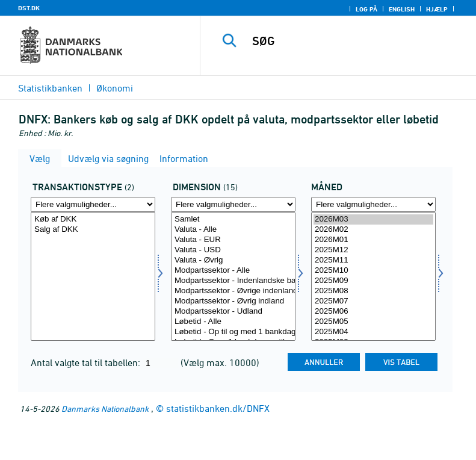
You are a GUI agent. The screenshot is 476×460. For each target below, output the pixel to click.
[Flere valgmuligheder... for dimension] (233, 204)
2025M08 (373, 291)
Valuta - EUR (233, 240)
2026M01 (373, 240)
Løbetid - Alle (233, 322)
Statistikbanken (50, 88)
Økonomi (115, 88)
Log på (366, 9)
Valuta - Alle (233, 230)
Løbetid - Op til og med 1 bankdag (233, 332)
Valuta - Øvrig (233, 260)
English (402, 9)
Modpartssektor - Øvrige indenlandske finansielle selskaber (233, 291)
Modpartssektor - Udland (233, 312)
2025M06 (373, 312)
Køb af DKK (93, 219)
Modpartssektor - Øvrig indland (233, 301)
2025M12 (373, 250)
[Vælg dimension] (233, 276)
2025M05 (373, 322)
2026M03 (373, 219)
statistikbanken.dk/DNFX (218, 408)
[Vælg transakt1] (93, 276)
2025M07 (373, 301)
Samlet (233, 219)
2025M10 (373, 271)
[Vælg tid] (373, 276)
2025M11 (373, 260)
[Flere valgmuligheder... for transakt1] (93, 204)
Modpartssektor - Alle (233, 271)
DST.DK (29, 8)
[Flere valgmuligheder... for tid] (373, 204)
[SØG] (356, 41)
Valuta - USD (233, 250)
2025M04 (373, 332)
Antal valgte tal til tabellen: (87, 362)
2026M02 (373, 230)
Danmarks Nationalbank (105, 409)
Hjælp (437, 9)
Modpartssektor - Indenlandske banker (233, 281)
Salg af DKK (93, 230)
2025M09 (373, 281)
